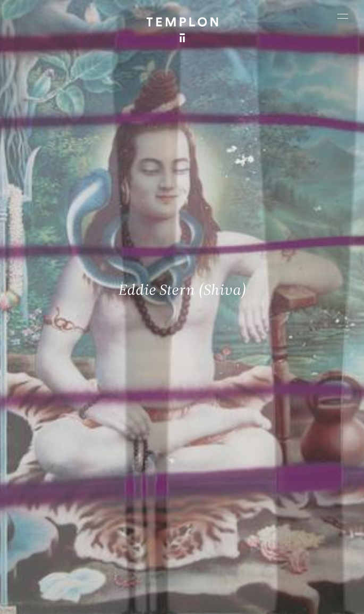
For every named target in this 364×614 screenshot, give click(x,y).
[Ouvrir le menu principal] (343, 16)
